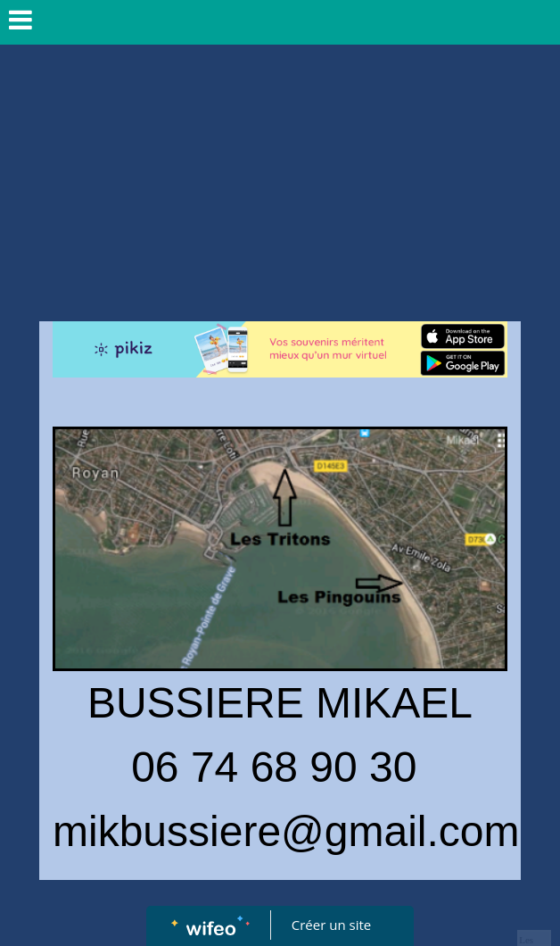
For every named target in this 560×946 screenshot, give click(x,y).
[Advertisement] (280, 178)
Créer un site (331, 925)
